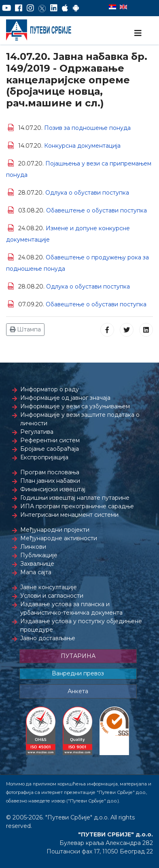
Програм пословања (50, 472)
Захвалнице (37, 564)
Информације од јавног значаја (65, 398)
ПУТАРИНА (78, 656)
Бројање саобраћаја (50, 449)
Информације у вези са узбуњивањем (75, 406)
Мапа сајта (36, 572)
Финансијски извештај (53, 489)
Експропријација (44, 457)
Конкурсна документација (82, 146)
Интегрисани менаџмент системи (69, 515)
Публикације (39, 555)
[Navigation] (138, 33)
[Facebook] (19, 8)
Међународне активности (59, 538)
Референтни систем (50, 440)
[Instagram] (30, 8)
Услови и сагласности (52, 596)
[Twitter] (42, 8)
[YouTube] (7, 8)
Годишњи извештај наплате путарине (75, 498)
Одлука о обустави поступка (87, 193)
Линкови (33, 547)
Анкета (78, 691)
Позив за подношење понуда (87, 128)
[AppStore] (65, 8)
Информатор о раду (50, 389)
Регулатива (37, 432)
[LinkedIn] (54, 8)
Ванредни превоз (78, 673)
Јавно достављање (48, 638)
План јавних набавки (50, 481)
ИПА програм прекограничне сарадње (77, 506)
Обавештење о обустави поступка (96, 210)
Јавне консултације (49, 587)
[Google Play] (76, 8)
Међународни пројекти (55, 530)
